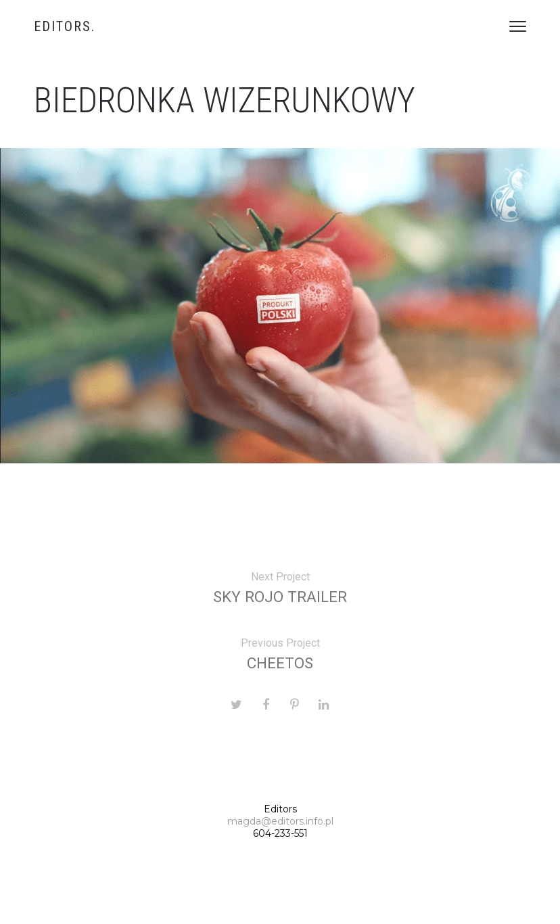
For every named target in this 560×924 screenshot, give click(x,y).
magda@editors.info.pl (280, 821)
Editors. (65, 26)
